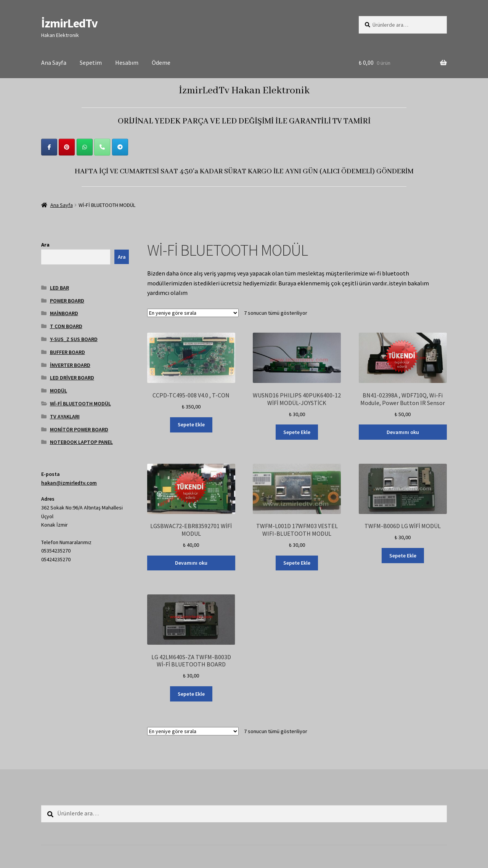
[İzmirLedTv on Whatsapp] (85, 147)
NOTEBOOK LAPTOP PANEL (81, 442)
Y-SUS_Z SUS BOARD (74, 339)
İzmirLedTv (69, 23)
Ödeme (161, 62)
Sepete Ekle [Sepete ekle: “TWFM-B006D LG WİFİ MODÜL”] (403, 556)
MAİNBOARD (64, 313)
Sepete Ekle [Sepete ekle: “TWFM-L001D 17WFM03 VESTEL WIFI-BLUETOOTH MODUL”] (297, 563)
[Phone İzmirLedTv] (102, 147)
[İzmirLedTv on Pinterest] (67, 147)
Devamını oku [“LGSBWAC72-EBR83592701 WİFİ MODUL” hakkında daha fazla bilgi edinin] (191, 563)
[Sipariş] (193, 313)
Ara (45, 245)
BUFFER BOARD (67, 352)
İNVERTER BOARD (70, 365)
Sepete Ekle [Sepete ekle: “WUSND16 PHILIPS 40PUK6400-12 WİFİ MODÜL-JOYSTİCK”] (297, 432)
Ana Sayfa (54, 62)
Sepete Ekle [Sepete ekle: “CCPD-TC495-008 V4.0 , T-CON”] (191, 424)
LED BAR (59, 288)
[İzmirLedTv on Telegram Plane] (120, 147)
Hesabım (127, 62)
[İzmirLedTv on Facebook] (49, 147)
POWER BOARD (67, 301)
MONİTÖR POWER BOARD (79, 429)
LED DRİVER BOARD (72, 378)
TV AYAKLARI (65, 416)
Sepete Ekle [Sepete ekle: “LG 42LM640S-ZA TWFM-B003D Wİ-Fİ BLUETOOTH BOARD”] (191, 694)
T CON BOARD (66, 326)
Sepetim (91, 62)
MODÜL (59, 391)
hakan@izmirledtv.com (69, 483)
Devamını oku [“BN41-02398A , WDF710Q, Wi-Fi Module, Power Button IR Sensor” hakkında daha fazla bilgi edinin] (403, 432)
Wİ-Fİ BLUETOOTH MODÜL (80, 404)
